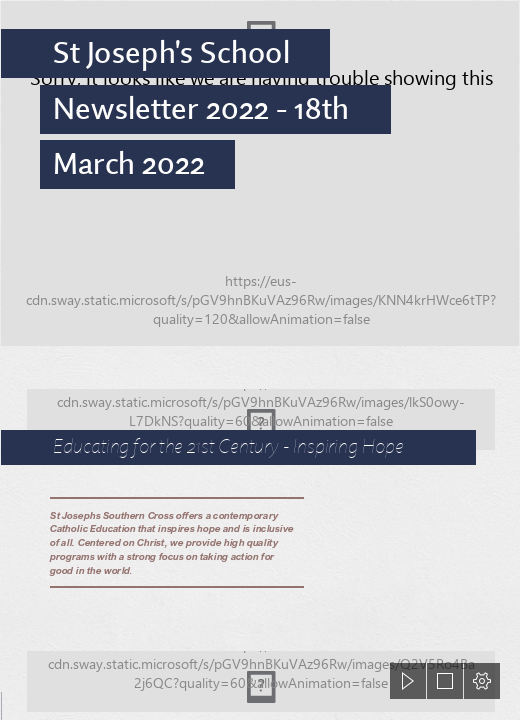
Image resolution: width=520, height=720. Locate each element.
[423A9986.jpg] (260, 173)
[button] (408, 681)
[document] (260, 360)
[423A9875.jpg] (260, 411)
